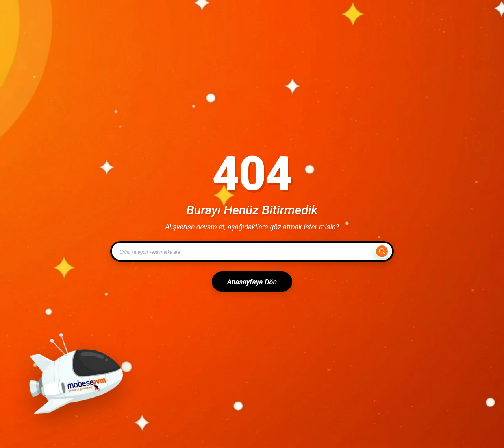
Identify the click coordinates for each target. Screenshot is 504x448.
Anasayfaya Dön (252, 282)
